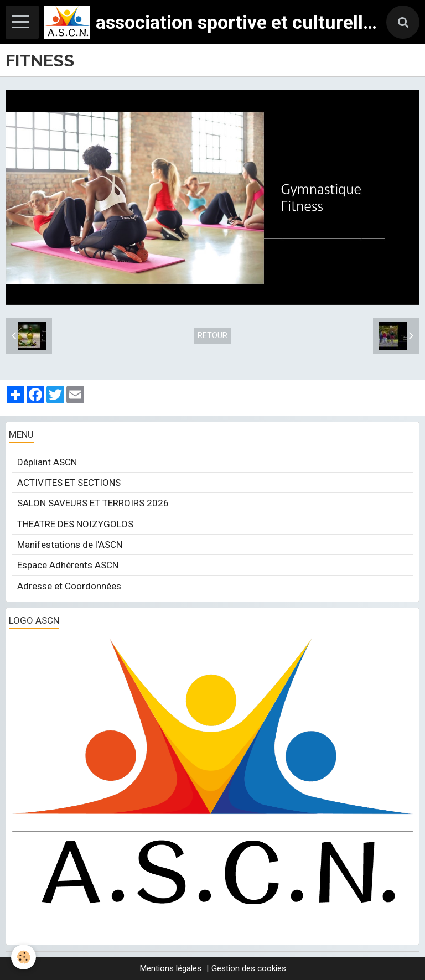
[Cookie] (24, 957)
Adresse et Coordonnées (69, 586)
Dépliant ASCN (47, 462)
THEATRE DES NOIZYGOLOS (75, 524)
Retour (212, 336)
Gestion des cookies (249, 968)
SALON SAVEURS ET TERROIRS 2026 (93, 503)
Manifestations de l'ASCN (70, 545)
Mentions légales (170, 968)
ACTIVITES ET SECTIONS (69, 483)
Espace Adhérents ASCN (68, 565)
